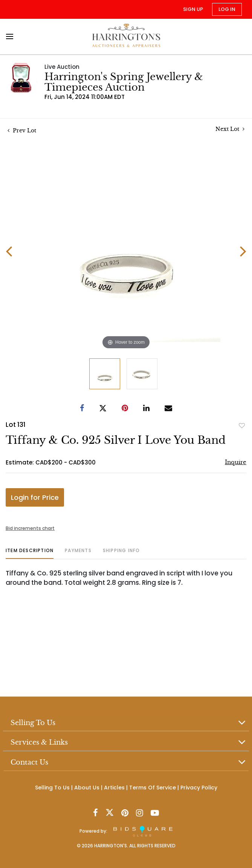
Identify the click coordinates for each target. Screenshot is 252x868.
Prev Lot (22, 131)
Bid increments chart (30, 528)
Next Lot (230, 129)
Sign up (193, 9)
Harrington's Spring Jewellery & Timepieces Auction (124, 82)
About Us (87, 788)
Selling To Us (52, 788)
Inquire (236, 462)
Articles (114, 788)
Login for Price (35, 497)
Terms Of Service (153, 788)
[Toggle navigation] (12, 36)
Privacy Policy (199, 788)
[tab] (30, 553)
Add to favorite (242, 425)
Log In (227, 9)
